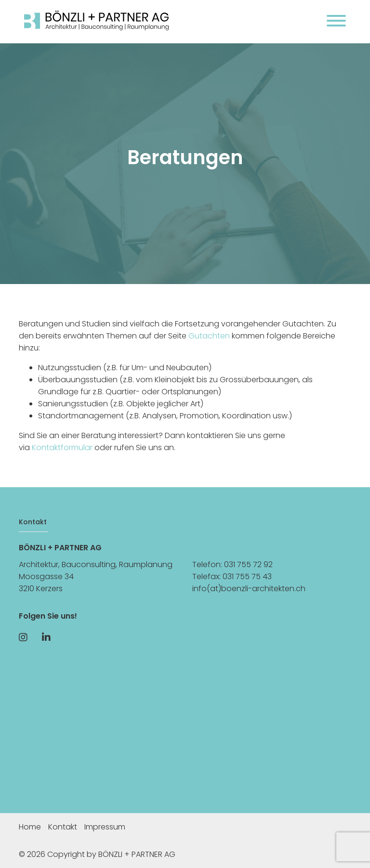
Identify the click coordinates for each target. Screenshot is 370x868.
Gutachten (209, 336)
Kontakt (63, 827)
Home (30, 827)
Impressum (105, 827)
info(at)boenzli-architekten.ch (249, 589)
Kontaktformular (62, 447)
